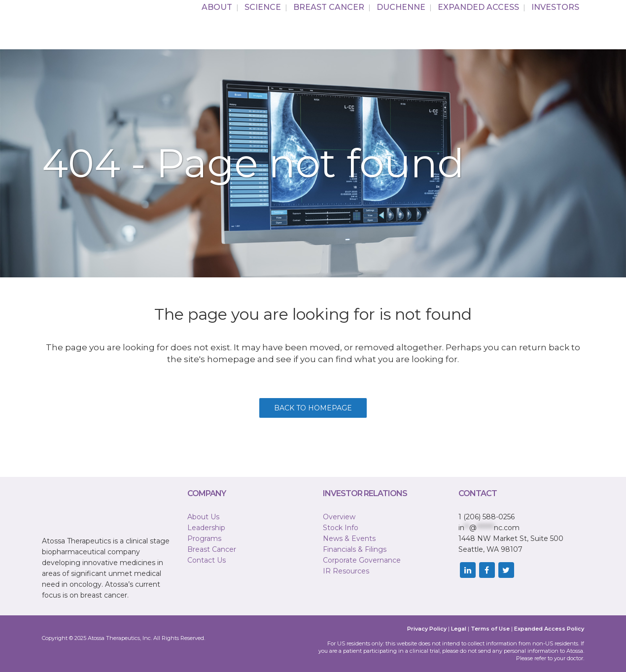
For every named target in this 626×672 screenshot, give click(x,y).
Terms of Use (490, 629)
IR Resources (346, 571)
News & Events (349, 538)
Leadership (206, 528)
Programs (204, 538)
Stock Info (341, 528)
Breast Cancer (212, 549)
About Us (203, 517)
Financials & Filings (355, 549)
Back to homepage (313, 408)
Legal (459, 629)
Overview (339, 517)
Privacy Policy (427, 629)
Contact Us (207, 560)
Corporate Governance (362, 560)
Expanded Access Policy (549, 629)
